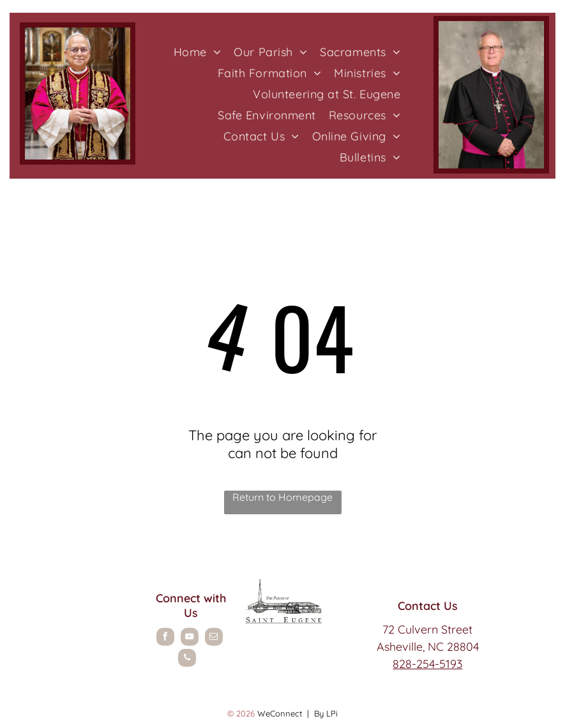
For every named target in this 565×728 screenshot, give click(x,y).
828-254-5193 (427, 664)
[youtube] (190, 638)
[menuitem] (198, 52)
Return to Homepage (282, 497)
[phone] (187, 659)
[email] (214, 638)
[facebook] (165, 638)
